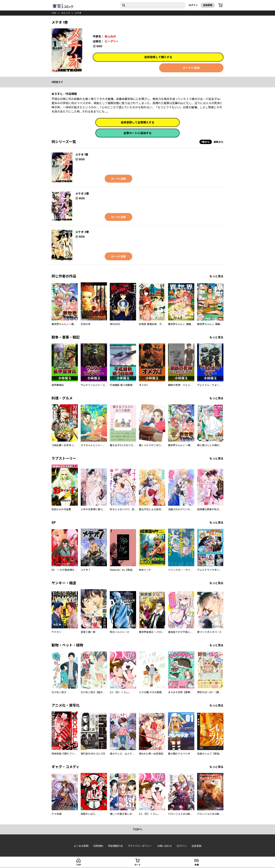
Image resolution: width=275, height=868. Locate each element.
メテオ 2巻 (82, 194)
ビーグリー (112, 41)
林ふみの (110, 36)
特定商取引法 (115, 846)
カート (137, 865)
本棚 (197, 865)
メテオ (78, 13)
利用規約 (98, 846)
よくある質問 (81, 846)
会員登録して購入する (158, 57)
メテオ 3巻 (82, 232)
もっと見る (216, 276)
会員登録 (208, 5)
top (54, 13)
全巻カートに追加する (137, 133)
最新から (219, 142)
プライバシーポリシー (140, 846)
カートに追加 (191, 68)
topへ (138, 829)
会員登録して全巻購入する (137, 122)
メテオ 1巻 (82, 155)
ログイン (193, 5)
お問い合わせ (165, 846)
